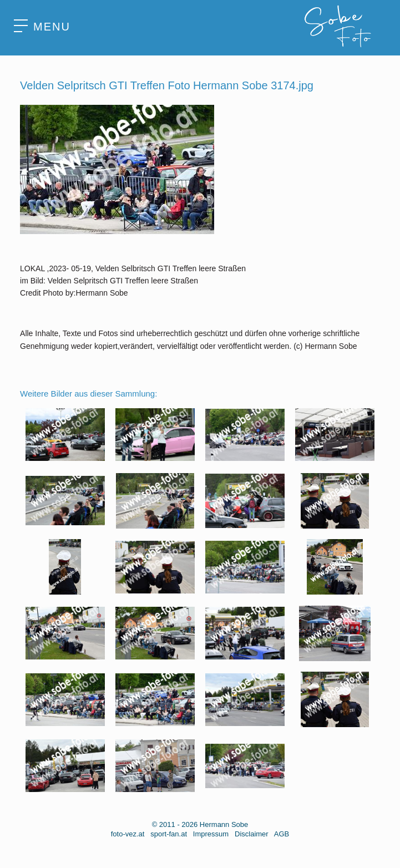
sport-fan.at (169, 834)
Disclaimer (252, 834)
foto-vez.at (128, 834)
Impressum (211, 834)
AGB (282, 834)
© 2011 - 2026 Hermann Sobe (200, 824)
